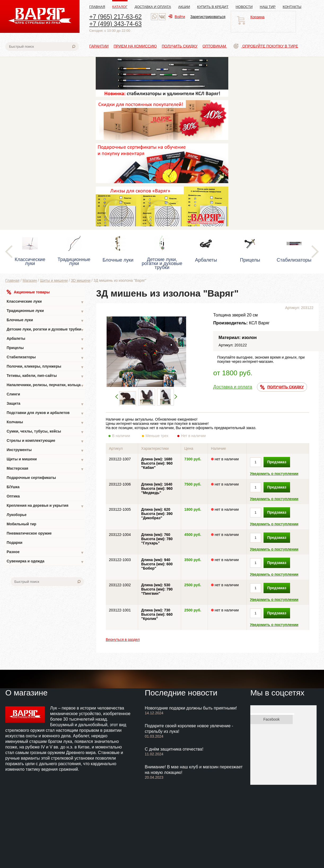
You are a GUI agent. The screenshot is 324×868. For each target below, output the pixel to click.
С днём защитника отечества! (174, 749)
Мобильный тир (21, 524)
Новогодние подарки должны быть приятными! (191, 708)
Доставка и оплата (153, 7)
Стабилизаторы (45, 358)
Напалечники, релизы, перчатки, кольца (45, 385)
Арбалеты (45, 339)
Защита (45, 404)
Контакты (292, 7)
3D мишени (81, 280)
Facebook (271, 719)
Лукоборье (17, 515)
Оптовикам (215, 46)
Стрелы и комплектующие (45, 441)
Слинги (13, 394)
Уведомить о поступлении (274, 474)
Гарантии (99, 46)
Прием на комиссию (135, 46)
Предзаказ (277, 462)
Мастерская (45, 469)
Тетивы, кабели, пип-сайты (45, 376)
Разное (45, 552)
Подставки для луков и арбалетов (45, 413)
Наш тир (268, 7)
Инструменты (45, 450)
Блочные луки (45, 321)
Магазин (30, 280)
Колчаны (45, 423)
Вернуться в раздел (123, 640)
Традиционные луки (45, 311)
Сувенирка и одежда (45, 562)
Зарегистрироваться (208, 17)
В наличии (125, 436)
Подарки (14, 543)
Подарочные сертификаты (31, 478)
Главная (97, 7)
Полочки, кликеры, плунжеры (45, 367)
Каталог (120, 7)
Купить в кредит (213, 7)
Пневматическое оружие (29, 533)
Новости (244, 7)
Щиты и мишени (54, 280)
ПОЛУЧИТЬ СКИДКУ (282, 387)
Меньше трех (158, 436)
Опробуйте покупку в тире (266, 46)
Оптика (13, 496)
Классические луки (45, 302)
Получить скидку (180, 46)
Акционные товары (28, 292)
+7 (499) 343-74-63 (116, 24)
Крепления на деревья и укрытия (45, 506)
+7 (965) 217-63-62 (116, 17)
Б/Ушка (13, 487)
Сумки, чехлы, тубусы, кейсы (45, 432)
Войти (177, 17)
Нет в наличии (194, 436)
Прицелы (45, 348)
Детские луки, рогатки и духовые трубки (45, 330)
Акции (184, 7)
